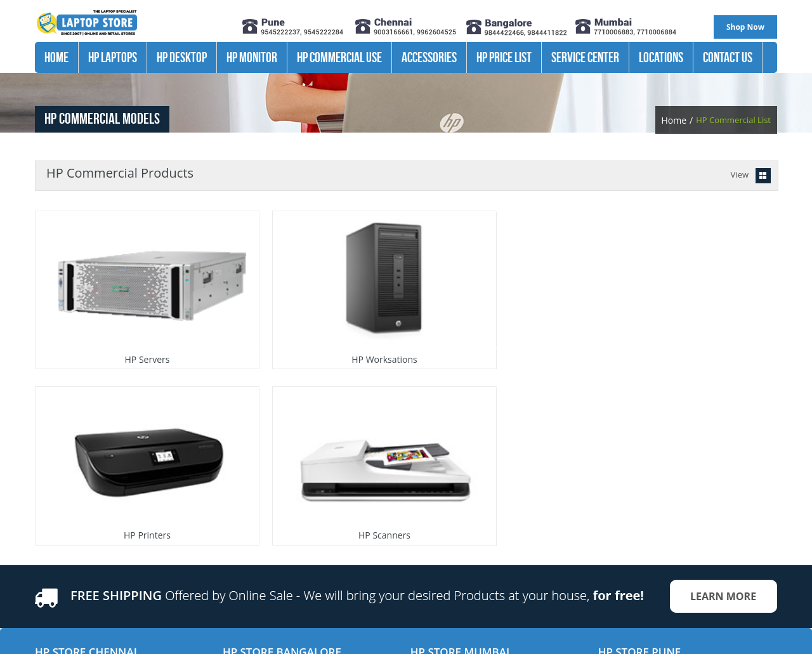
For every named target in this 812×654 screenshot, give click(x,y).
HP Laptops (113, 57)
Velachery (54, 538)
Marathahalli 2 (250, 496)
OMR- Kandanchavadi (76, 524)
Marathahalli (247, 482)
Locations (661, 57)
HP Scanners (677, 328)
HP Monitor (252, 57)
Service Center (585, 57)
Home (56, 57)
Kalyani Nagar (625, 482)
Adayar (48, 482)
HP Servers (121, 328)
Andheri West (436, 482)
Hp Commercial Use (339, 57)
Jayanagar (241, 510)
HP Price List (504, 57)
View (740, 174)
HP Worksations (306, 328)
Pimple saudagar (630, 496)
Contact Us (728, 57)
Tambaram (56, 552)
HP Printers (492, 328)
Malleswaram (248, 524)
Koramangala (248, 538)
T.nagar (49, 510)
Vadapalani (56, 496)
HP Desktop (182, 57)
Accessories (429, 57)
